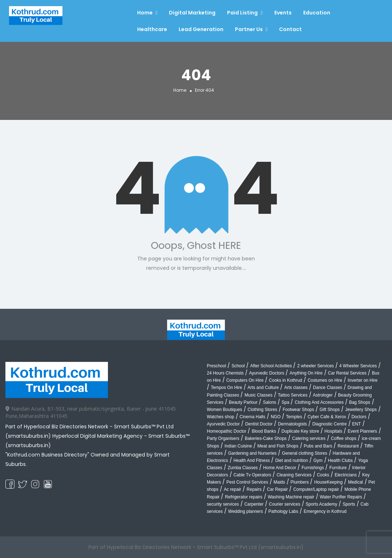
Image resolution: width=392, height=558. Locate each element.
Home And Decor (280, 468)
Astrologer (323, 395)
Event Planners (362, 431)
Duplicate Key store (300, 431)
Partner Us (249, 29)
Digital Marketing (192, 13)
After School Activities (271, 366)
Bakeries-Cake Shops (266, 438)
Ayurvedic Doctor (223, 424)
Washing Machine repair (291, 497)
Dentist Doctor (259, 424)
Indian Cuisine (238, 446)
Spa (285, 402)
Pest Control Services (247, 482)
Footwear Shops (298, 410)
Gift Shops (330, 410)
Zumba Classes (243, 468)
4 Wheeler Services (358, 366)
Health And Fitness (252, 460)
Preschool (216, 366)
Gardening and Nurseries (252, 453)
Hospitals (333, 431)
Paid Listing (242, 13)
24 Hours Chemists (225, 373)
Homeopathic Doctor (227, 431)
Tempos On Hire (227, 388)
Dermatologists (292, 424)
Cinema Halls (252, 417)
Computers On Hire (245, 380)
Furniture (338, 468)
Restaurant (348, 446)
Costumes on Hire (325, 380)
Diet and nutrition (291, 460)
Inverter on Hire (363, 380)
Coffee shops (344, 438)
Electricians (346, 475)
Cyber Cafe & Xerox (327, 417)
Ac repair (232, 489)
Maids (279, 482)
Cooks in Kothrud (286, 380)
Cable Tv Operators (252, 475)
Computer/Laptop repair (316, 489)
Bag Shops (360, 402)
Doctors (359, 417)
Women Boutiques (225, 410)
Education (317, 13)
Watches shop (221, 417)
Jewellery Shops (361, 410)
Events (283, 13)
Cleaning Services (294, 475)
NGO (276, 417)
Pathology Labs (284, 511)
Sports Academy (321, 504)
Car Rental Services (347, 373)
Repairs (254, 489)
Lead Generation (201, 29)
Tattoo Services (293, 395)
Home (145, 13)
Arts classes (296, 388)
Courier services (285, 504)
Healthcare (152, 29)
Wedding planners (246, 511)
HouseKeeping (328, 482)
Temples (294, 417)
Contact (290, 29)
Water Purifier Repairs (341, 497)
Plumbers (300, 482)
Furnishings (313, 468)
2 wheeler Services (315, 366)
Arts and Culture (263, 388)
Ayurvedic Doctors (267, 373)
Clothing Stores (262, 410)
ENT (357, 424)
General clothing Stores (304, 453)
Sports (349, 504)
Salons (269, 402)
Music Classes (258, 395)
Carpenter (254, 504)
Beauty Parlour (243, 402)
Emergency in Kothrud (325, 511)
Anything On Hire (306, 373)
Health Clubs (341, 460)
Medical (355, 482)
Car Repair (277, 489)
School (238, 366)
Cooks (323, 475)
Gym (318, 460)
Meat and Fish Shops (278, 446)
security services (223, 504)
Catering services (309, 438)
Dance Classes (328, 388)
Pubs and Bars (318, 446)
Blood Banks (264, 431)
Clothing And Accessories (319, 402)
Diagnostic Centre (329, 424)
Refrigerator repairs (243, 497)
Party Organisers (223, 438)
